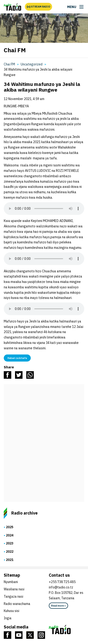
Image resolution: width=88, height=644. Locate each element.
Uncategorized (32, 64)
